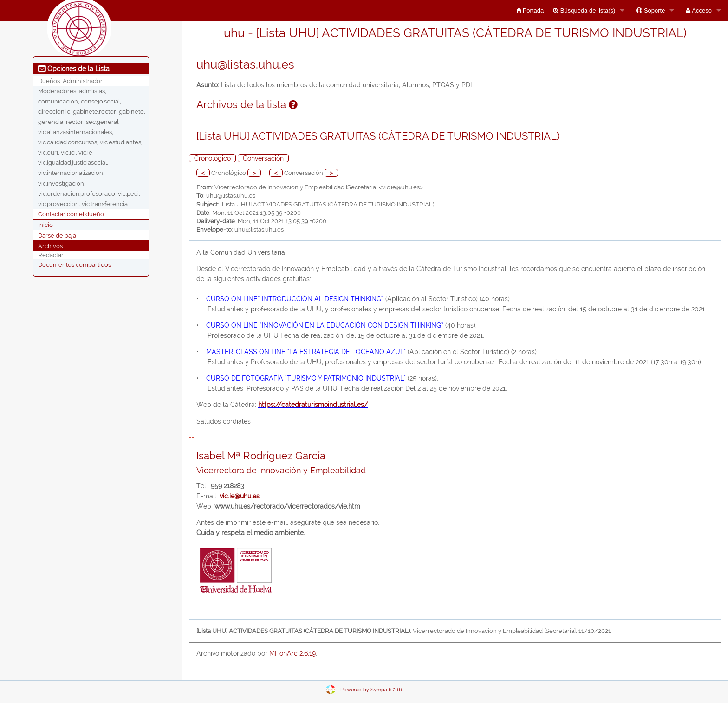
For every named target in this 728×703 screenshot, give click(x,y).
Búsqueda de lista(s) (584, 10)
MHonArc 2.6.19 (292, 653)
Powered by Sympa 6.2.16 (371, 690)
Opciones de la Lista (74, 69)
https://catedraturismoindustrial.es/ (313, 405)
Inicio (45, 225)
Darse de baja (57, 235)
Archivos (50, 246)
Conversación (263, 158)
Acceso (699, 10)
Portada (530, 10)
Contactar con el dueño (71, 214)
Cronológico (212, 158)
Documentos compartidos (75, 264)
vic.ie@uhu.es (240, 496)
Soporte (650, 10)
